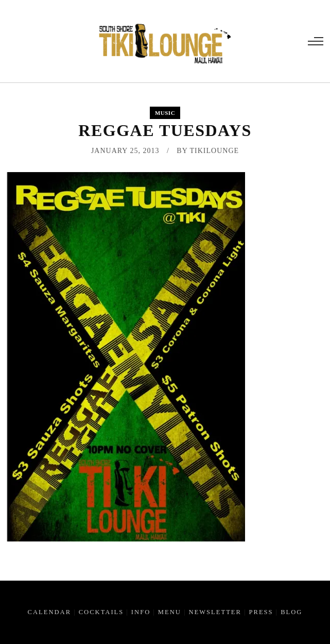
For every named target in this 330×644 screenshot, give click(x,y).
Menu (170, 612)
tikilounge (215, 151)
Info (141, 612)
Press (261, 612)
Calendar (50, 612)
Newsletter (215, 612)
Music (165, 113)
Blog (291, 612)
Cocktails (101, 612)
